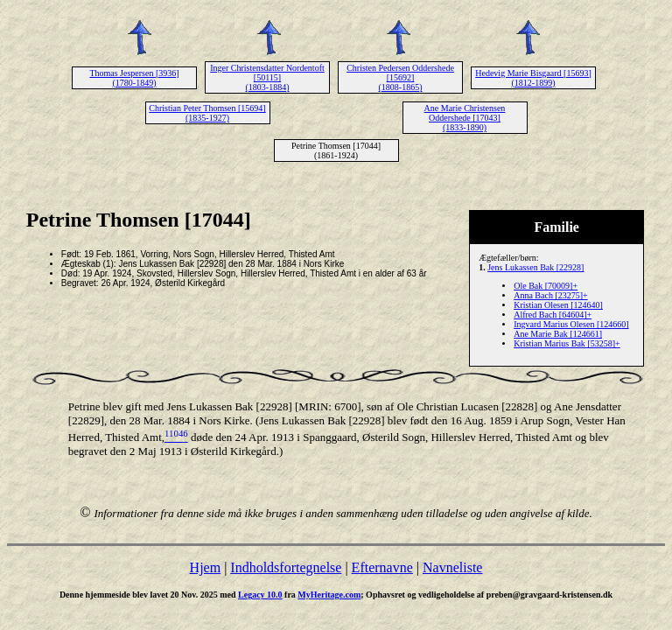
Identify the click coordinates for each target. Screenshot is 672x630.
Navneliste (452, 567)
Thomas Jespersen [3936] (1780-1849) (134, 78)
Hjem (206, 567)
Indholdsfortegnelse (286, 567)
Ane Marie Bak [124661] (558, 334)
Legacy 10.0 (260, 595)
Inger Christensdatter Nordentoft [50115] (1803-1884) (267, 77)
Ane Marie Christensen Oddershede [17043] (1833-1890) (465, 118)
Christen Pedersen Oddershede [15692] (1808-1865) (400, 77)
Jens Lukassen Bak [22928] (535, 267)
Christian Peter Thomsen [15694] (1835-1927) (207, 113)
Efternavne (382, 567)
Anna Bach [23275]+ (551, 295)
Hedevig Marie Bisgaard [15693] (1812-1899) (533, 78)
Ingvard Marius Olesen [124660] (571, 324)
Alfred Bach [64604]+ (553, 315)
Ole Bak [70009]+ (546, 286)
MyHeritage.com (329, 595)
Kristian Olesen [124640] (558, 305)
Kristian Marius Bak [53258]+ (567, 343)
